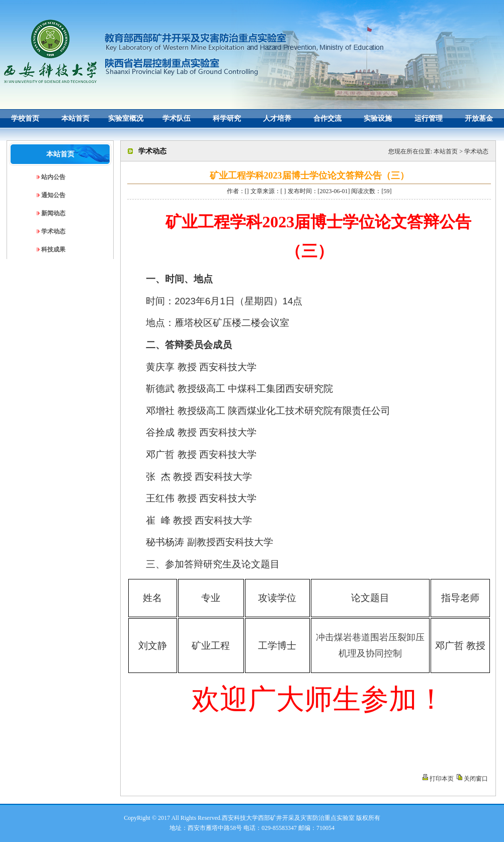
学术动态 (476, 151)
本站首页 (446, 151)
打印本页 (442, 779)
